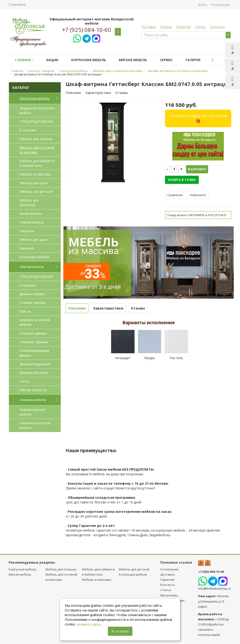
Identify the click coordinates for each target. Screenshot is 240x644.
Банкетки (27, 248)
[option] (113, 142)
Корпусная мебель (89, 60)
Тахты (24, 381)
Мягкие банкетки (33, 390)
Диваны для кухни (34, 373)
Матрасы (27, 231)
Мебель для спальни (36, 139)
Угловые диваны (33, 303)
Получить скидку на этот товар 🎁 (198, 118)
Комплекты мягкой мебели (35, 322)
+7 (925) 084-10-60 (87, 30)
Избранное (198, 195)
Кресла (25, 311)
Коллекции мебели (34, 257)
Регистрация (220, 5)
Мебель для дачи (33, 240)
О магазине (17, 4)
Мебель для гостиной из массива (37, 150)
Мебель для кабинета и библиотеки (37, 163)
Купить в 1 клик (182, 180)
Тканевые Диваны (34, 342)
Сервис (166, 60)
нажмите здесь (89, 624)
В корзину (197, 169)
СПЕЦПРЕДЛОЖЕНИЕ (36, 121)
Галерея (193, 60)
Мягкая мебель (133, 60)
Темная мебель (32, 222)
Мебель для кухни (34, 183)
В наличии (28, 130)
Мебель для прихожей (29, 203)
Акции (52, 60)
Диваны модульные (35, 364)
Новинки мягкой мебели (32, 412)
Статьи (200, 27)
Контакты (217, 27)
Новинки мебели (40, 400)
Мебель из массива (35, 174)
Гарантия (183, 27)
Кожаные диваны (33, 333)
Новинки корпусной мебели (35, 425)
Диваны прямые (32, 294)
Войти (203, 5)
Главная (24, 60)
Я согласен (120, 631)
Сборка (166, 27)
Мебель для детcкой (36, 192)
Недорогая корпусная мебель (37, 110)
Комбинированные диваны (34, 353)
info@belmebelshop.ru (214, 588)
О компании (169, 569)
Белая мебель (31, 214)
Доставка (149, 27)
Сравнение (175, 195)
